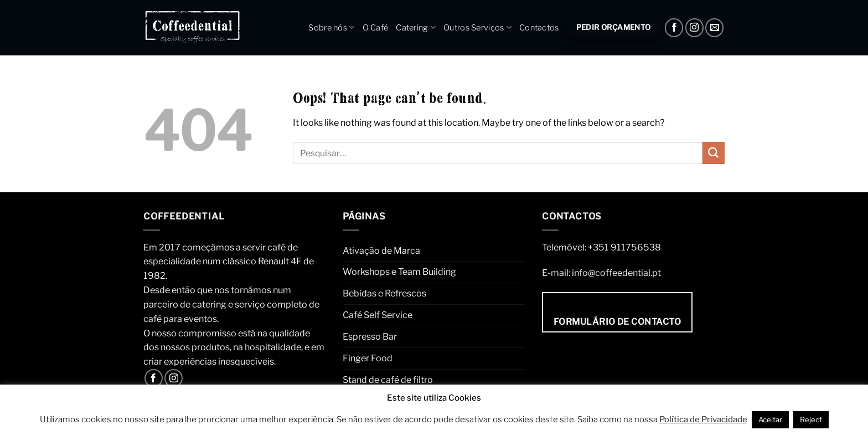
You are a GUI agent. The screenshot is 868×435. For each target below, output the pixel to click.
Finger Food (368, 358)
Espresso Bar (370, 336)
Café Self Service (378, 315)
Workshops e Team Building (399, 272)
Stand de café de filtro (388, 380)
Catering (416, 27)
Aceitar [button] (770, 419)
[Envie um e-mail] (714, 27)
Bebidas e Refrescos (384, 293)
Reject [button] (811, 419)
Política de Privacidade (703, 419)
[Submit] (714, 153)
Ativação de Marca (381, 250)
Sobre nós (331, 27)
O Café (376, 28)
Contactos (539, 28)
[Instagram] (694, 27)
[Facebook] (674, 27)
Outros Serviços (477, 27)
